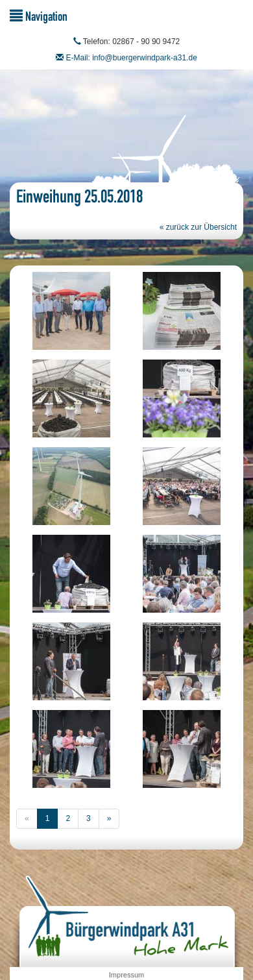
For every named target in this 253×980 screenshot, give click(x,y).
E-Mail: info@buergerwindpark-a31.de (132, 58)
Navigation (39, 16)
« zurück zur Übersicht (198, 227)
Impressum (126, 975)
